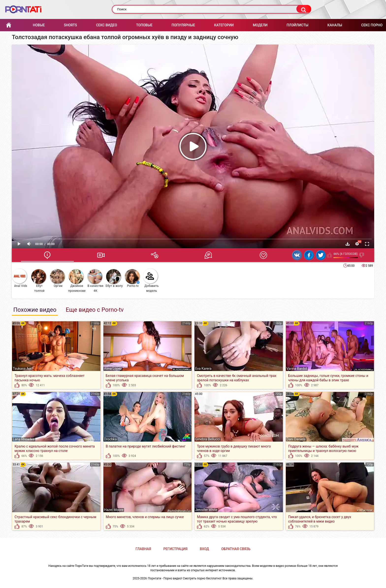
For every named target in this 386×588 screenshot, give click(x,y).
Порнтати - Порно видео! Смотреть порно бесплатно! (185, 578)
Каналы (335, 25)
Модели (260, 25)
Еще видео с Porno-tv (95, 310)
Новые (39, 25)
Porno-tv (132, 278)
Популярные (183, 25)
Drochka (111, 439)
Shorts (70, 25)
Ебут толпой (39, 281)
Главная (9, 25)
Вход (204, 549)
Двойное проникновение (77, 281)
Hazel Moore (114, 510)
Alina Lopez (113, 369)
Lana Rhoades (24, 439)
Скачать (348, 244)
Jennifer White (206, 510)
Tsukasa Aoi (22, 369)
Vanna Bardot (297, 369)
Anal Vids (20, 278)
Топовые (144, 25)
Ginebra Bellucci (208, 439)
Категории (224, 25)
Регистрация (176, 549)
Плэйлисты (297, 25)
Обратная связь (236, 549)
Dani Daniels (296, 439)
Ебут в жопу (114, 278)
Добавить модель (151, 281)
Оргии (57, 278)
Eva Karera (203, 369)
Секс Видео (106, 25)
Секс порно (372, 25)
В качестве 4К (95, 281)
